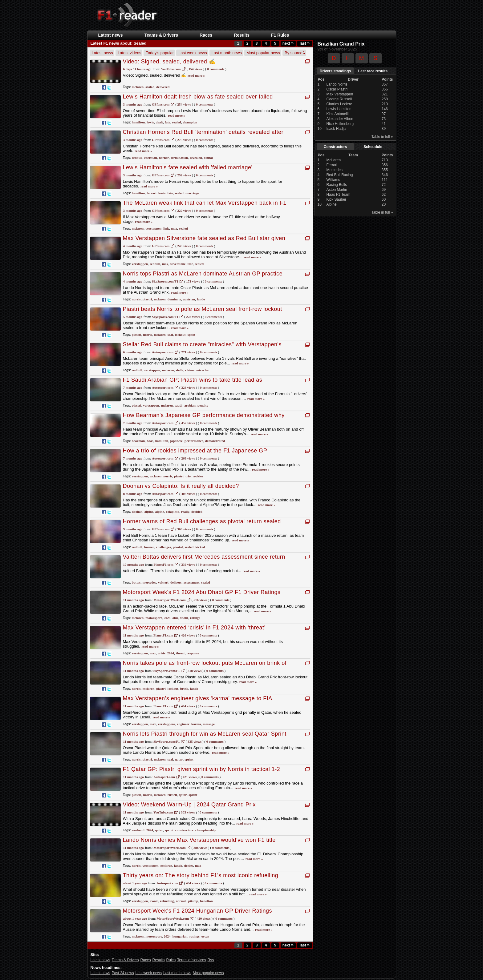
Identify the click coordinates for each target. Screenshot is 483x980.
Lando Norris (337, 84)
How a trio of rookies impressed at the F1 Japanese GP (195, 451)
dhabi (184, 618)
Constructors (335, 147)
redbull (137, 158)
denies (189, 866)
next (288, 43)
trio (188, 476)
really (185, 512)
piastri (147, 299)
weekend (138, 830)
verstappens (166, 724)
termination (179, 158)
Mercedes (334, 170)
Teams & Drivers (161, 35)
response (193, 653)
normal (181, 901)
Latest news (111, 35)
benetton (207, 901)
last (305, 43)
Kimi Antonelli (337, 114)
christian (151, 158)
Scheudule (373, 147)
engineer (183, 724)
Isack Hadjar (337, 129)
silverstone (178, 264)
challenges (164, 547)
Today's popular (160, 53)
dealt (159, 122)
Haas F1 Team (338, 195)
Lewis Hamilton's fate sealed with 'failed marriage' (188, 167)
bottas (136, 582)
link (166, 228)
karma (196, 724)
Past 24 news (123, 973)
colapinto (173, 512)
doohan (137, 512)
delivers (176, 582)
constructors (184, 830)
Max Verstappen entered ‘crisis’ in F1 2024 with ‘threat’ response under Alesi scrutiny (194, 631)
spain (191, 335)
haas (150, 441)
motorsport (154, 618)
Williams (333, 180)
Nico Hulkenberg (340, 124)
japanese (176, 441)
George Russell (339, 99)
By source (295, 53)
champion (190, 122)
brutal (208, 158)
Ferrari (332, 165)
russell (172, 795)
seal (170, 335)
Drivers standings (335, 71)
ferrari (152, 193)
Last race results (373, 71)
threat (180, 653)
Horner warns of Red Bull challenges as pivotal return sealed (202, 521)
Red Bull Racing (339, 175)
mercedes (149, 582)
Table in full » (382, 137)
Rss (211, 960)
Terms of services (191, 960)
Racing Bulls (337, 185)
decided (197, 512)
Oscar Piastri (337, 89)
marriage (192, 193)
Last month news (227, 53)
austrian (189, 299)
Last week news (193, 53)
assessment (191, 582)
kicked (200, 547)
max (174, 228)
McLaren (333, 160)
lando (201, 299)
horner (164, 158)
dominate (174, 299)
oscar (205, 936)
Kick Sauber (336, 199)
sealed (150, 87)
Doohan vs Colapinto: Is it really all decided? (181, 486)
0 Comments (216, 69)
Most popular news (263, 53)
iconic (154, 901)
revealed (196, 158)
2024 (167, 618)
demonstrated (215, 441)
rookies (198, 476)
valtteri (163, 582)
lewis (150, 122)
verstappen (153, 228)
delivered (163, 87)
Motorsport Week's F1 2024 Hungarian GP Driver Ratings (197, 911)
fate (168, 122)
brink (184, 689)
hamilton (138, 122)
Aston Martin (337, 190)
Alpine (331, 204)
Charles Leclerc (339, 104)
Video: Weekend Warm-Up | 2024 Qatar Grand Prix (189, 805)
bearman (138, 441)
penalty (203, 405)
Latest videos (130, 53)
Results (242, 35)
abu (175, 618)
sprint (189, 759)
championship (205, 830)
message (209, 724)
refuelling (167, 901)
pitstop (193, 901)
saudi (179, 405)
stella (180, 370)
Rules (171, 960)
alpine (149, 512)
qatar (179, 759)
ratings (195, 618)
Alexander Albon (340, 119)
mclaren (138, 87)
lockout (180, 335)
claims (190, 370)
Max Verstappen (340, 94)
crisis (161, 653)
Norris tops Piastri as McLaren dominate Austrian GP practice (203, 274)
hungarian (180, 936)
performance (194, 441)
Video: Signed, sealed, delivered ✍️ (169, 62)
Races (206, 35)
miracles (202, 370)
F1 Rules (280, 35)
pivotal (178, 547)
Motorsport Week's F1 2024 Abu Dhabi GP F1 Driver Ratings (202, 592)
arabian (190, 405)
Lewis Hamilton (339, 109)
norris (136, 299)
